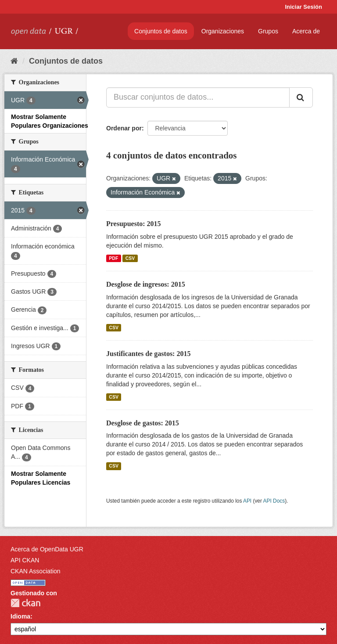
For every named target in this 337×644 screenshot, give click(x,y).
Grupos (268, 31)
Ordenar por (124, 128)
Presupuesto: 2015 (134, 224)
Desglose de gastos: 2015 (143, 423)
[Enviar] (301, 97)
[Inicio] (14, 61)
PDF (113, 258)
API (247, 501)
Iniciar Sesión (303, 7)
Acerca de (306, 31)
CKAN (25, 603)
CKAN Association (36, 571)
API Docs (274, 501)
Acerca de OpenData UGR (47, 549)
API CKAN (25, 560)
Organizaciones (223, 31)
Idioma (20, 616)
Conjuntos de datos (161, 31)
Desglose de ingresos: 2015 (146, 284)
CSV (130, 258)
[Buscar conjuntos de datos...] (198, 97)
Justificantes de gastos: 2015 (148, 354)
